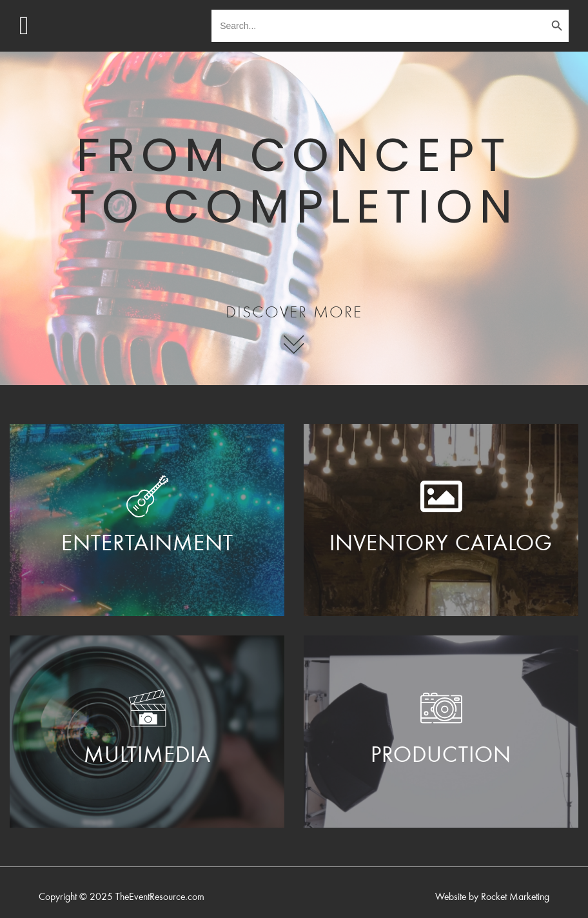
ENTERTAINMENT (147, 545)
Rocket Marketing (515, 897)
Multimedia (147, 757)
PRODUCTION (441, 757)
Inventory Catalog (441, 545)
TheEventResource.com (160, 897)
